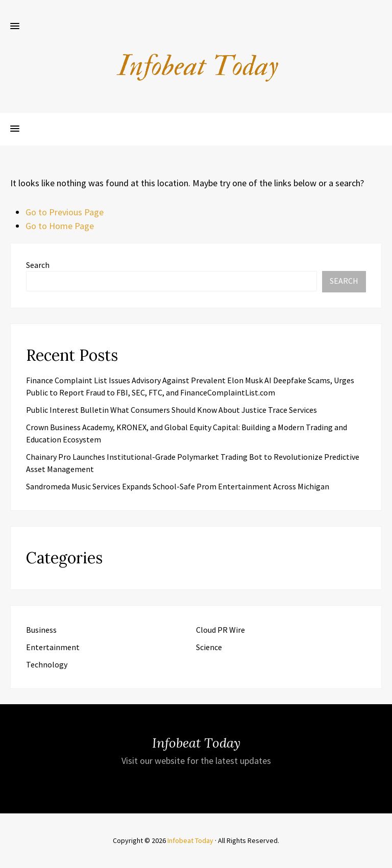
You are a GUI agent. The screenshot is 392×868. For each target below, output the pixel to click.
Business (41, 630)
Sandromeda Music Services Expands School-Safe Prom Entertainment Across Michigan (178, 486)
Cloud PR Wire (220, 630)
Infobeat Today (190, 840)
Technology (47, 664)
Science (209, 647)
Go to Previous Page (65, 212)
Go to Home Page (60, 226)
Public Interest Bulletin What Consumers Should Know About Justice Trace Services (171, 410)
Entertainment (53, 647)
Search (38, 265)
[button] (15, 27)
